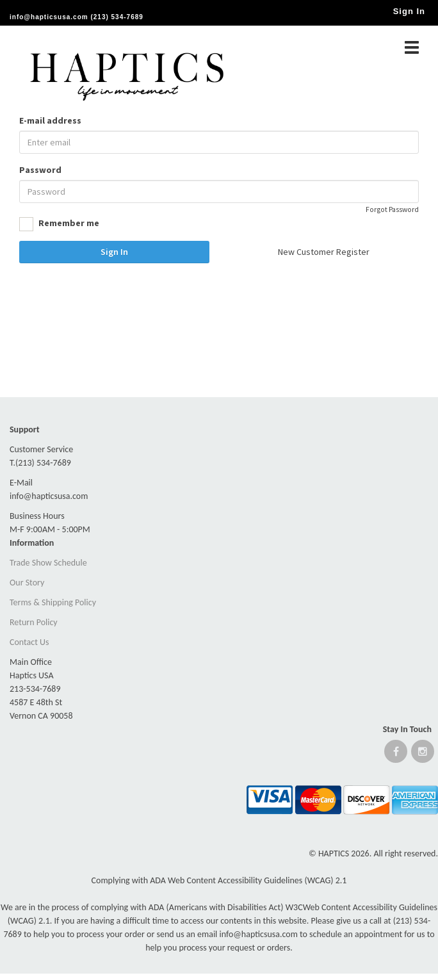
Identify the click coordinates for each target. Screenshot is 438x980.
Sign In (114, 252)
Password (40, 170)
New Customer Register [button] (324, 252)
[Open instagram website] (423, 754)
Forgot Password (392, 209)
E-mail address (50, 120)
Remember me (59, 224)
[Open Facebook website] (396, 754)
